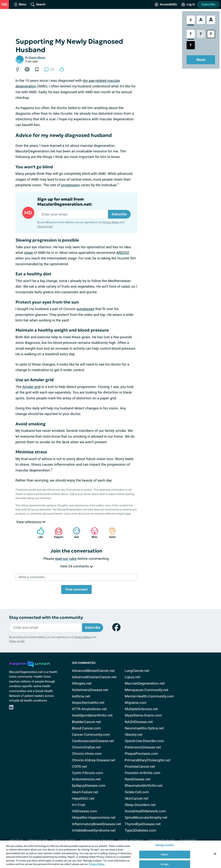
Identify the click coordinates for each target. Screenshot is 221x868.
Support (57, 533)
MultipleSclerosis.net (141, 709)
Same (111, 533)
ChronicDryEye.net (86, 747)
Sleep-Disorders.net (140, 805)
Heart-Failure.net (85, 792)
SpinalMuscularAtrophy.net (146, 817)
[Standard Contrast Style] (191, 34)
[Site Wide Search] (38, 4)
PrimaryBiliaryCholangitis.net (148, 760)
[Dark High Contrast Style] (191, 45)
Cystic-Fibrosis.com (87, 773)
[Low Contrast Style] (201, 34)
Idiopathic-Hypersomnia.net (94, 817)
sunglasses (85, 309)
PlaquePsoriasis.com (142, 754)
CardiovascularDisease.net (93, 741)
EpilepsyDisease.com (89, 786)
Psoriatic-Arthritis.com (143, 773)
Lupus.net (133, 677)
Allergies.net (82, 683)
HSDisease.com (84, 811)
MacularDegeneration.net (145, 683)
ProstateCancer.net (140, 766)
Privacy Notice (111, 222)
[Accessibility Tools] (166, 4)
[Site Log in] (188, 4)
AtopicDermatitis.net (88, 703)
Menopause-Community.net (147, 690)
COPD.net (79, 766)
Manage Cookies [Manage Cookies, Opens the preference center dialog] (165, 845)
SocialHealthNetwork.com (145, 811)
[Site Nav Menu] (20, 4)
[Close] (215, 854)
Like (39, 533)
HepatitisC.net (83, 798)
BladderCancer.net (86, 722)
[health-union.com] (30, 663)
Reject (165, 854)
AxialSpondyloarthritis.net (92, 715)
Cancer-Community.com (91, 735)
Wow (93, 533)
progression (70, 185)
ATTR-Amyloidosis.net (89, 709)
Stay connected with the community (46, 617)
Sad (75, 533)
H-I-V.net (79, 805)
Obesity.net (134, 735)
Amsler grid (31, 387)
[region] (110, 854)
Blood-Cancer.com (86, 728)
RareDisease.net (138, 779)
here (128, 514)
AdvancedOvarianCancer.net (94, 677)
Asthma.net (81, 696)
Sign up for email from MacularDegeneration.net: (65, 202)
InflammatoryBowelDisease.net (97, 824)
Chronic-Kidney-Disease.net (93, 760)
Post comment (76, 589)
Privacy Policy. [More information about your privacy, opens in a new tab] (97, 864)
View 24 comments (76, 566)
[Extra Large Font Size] (211, 20)
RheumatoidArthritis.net (144, 786)
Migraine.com (136, 703)
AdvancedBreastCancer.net (93, 671)
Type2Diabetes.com (141, 830)
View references (31, 522)
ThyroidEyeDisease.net (143, 824)
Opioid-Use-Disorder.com (144, 741)
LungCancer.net (137, 671)
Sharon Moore (37, 58)
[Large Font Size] (201, 20)
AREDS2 (122, 253)
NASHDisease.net (139, 722)
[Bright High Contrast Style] (211, 34)
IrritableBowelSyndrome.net (94, 830)
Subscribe (208, 4)
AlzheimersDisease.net (90, 690)
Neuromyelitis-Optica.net (144, 728)
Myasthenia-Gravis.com (143, 715)
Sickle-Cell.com (137, 792)
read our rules (66, 559)
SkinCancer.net (137, 798)
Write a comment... (33, 577)
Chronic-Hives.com (87, 754)
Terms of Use (45, 227)
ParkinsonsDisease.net (143, 747)
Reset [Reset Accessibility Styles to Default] (201, 60)
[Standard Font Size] (191, 20)
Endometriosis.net (86, 779)
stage (29, 253)
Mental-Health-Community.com (149, 696)
